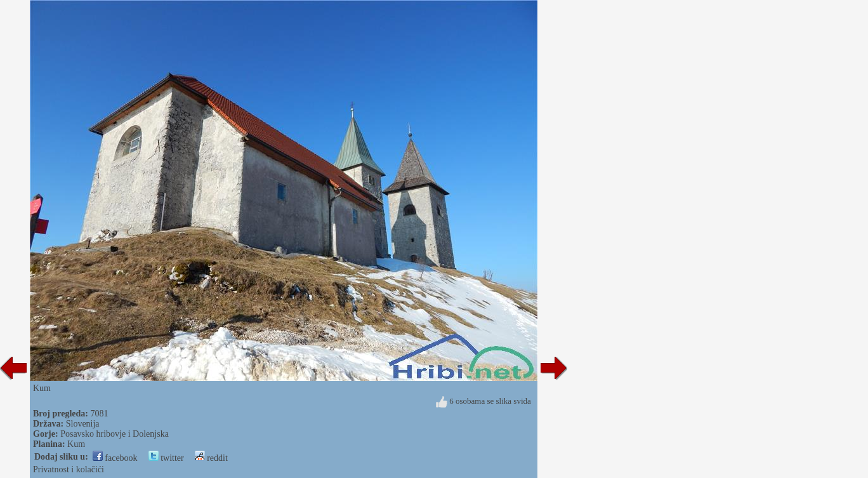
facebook (115, 458)
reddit (211, 458)
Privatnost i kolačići (69, 469)
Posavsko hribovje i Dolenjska (115, 434)
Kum (76, 444)
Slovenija (83, 424)
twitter (166, 458)
